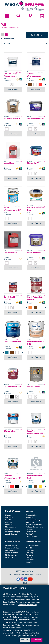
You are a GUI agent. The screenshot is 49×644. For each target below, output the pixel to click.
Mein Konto (30, 560)
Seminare (29, 518)
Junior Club (30, 522)
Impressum (29, 575)
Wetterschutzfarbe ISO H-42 (35, 343)
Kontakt (29, 562)
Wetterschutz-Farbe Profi (34, 477)
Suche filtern (37, 35)
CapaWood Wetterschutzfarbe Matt (36, 432)
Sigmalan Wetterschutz (36, 118)
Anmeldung (30, 548)
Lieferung (29, 553)
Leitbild (8, 520)
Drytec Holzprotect (34, 252)
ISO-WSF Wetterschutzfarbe (34, 75)
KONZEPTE (9, 557)
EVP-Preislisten (31, 536)
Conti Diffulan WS (34, 386)
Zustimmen (37, 640)
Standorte (9, 525)
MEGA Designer (11, 546)
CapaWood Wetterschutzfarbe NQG (13, 477)
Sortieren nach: (8, 39)
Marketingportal (11, 555)
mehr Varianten (13, 89)
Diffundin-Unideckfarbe (12, 386)
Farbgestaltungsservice (34, 527)
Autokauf (29, 534)
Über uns (9, 515)
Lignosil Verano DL (11, 252)
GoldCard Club (31, 515)
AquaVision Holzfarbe (12, 118)
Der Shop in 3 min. (33, 546)
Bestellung (30, 550)
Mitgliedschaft (10, 527)
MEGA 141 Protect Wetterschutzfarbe (11, 75)
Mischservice (10, 550)
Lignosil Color (9, 163)
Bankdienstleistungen (34, 520)
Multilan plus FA (33, 163)
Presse (8, 529)
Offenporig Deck (10, 431)
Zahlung (29, 557)
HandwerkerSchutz (12, 548)
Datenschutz (18, 575)
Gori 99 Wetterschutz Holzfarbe (35, 298)
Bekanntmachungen (13, 532)
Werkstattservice (11, 553)
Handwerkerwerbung (34, 525)
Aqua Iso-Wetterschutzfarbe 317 (12, 209)
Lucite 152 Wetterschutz (13, 342)
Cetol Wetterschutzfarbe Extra (36, 209)
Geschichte (9, 518)
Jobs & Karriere (11, 534)
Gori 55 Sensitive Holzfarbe (10, 298)
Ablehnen (25, 640)
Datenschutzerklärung (27, 605)
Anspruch (9, 522)
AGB (10, 575)
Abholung (29, 555)
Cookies (38, 575)
